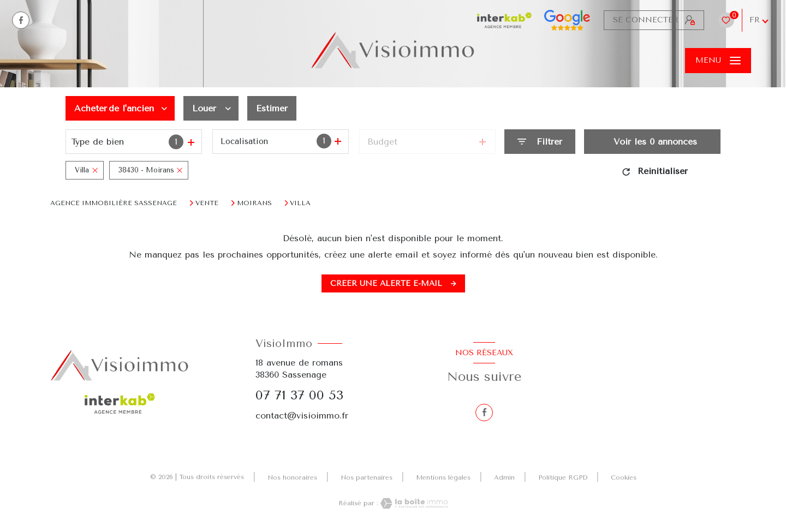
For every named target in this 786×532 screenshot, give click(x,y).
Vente (207, 203)
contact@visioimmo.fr (302, 416)
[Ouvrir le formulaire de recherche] (540, 142)
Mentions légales (443, 477)
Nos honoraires (292, 477)
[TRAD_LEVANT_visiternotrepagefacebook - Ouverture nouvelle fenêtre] (21, 20)
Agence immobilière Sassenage (114, 203)
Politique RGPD (563, 477)
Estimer (272, 108)
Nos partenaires (367, 477)
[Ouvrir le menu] (718, 61)
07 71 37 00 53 (299, 395)
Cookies (624, 478)
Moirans (254, 203)
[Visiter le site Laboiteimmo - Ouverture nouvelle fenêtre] (413, 503)
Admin (504, 477)
